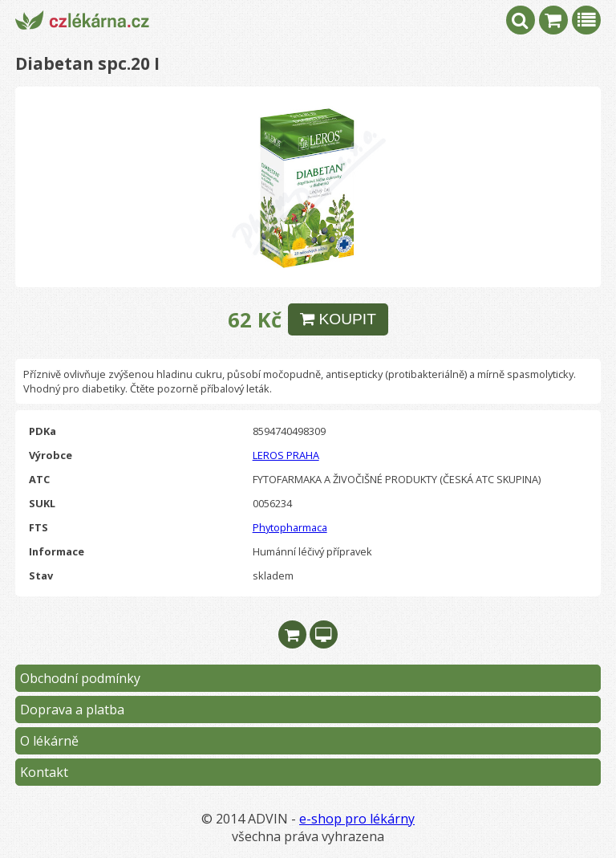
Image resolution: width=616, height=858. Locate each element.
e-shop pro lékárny (357, 819)
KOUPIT (338, 319)
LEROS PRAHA (286, 455)
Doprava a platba (72, 710)
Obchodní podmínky (80, 678)
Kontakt (44, 772)
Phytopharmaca (290, 527)
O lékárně (49, 741)
